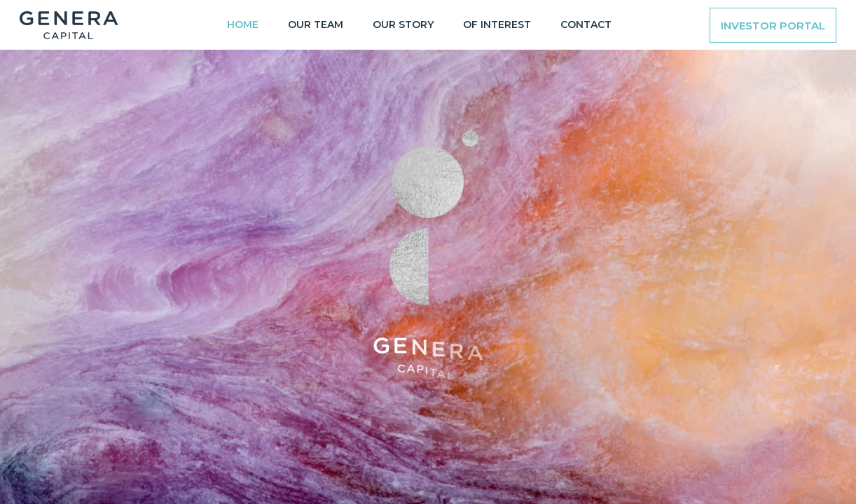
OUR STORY (403, 24)
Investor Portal (773, 26)
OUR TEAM (316, 24)
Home (243, 24)
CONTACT (586, 24)
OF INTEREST (497, 24)
